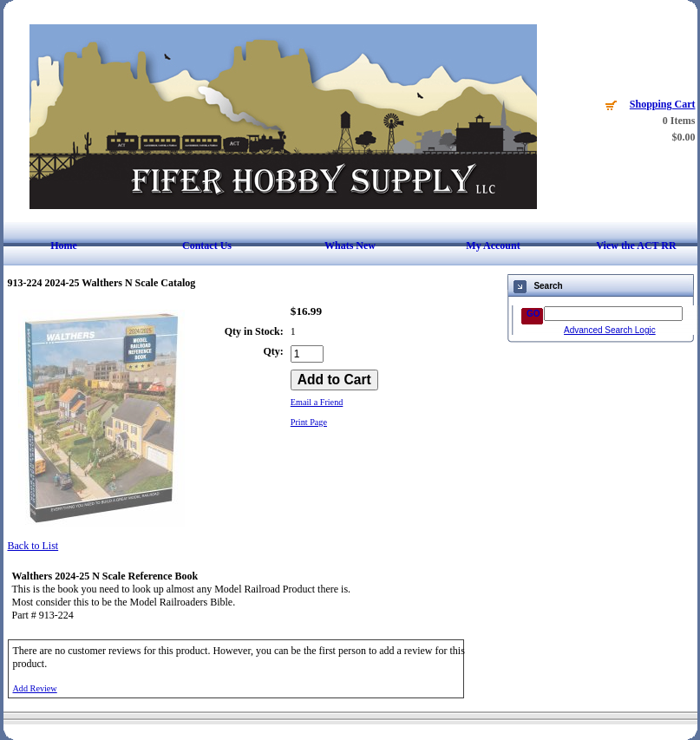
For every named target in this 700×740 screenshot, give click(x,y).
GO (533, 314)
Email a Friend (317, 402)
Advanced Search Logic (610, 330)
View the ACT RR (636, 246)
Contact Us (207, 246)
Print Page (309, 422)
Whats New (350, 246)
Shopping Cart (663, 104)
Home (64, 246)
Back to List (33, 546)
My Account (493, 246)
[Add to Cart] (334, 380)
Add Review (35, 688)
